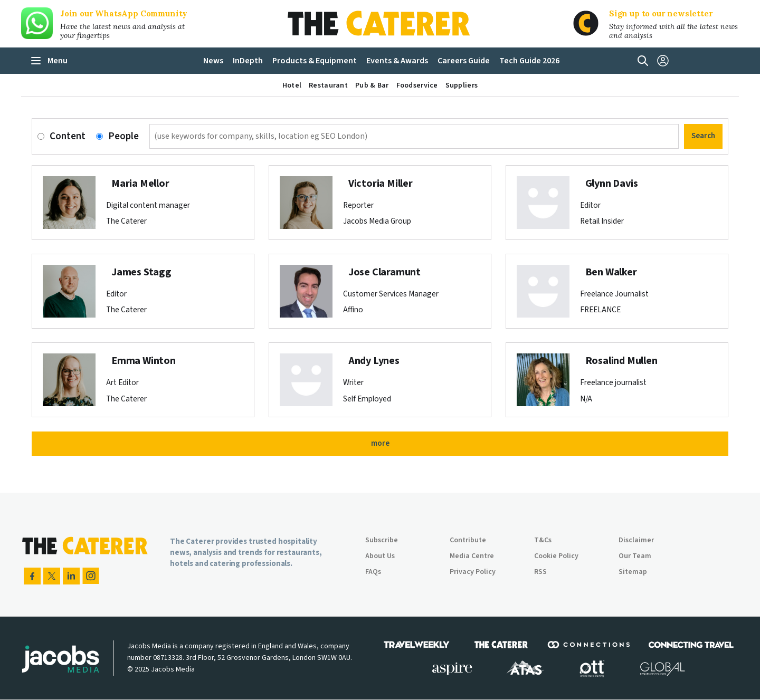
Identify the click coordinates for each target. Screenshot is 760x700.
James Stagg (141, 272)
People (123, 136)
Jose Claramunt (384, 272)
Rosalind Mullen (621, 361)
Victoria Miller (381, 184)
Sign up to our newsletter (661, 13)
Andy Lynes (374, 361)
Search (703, 136)
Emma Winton (144, 361)
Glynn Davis (612, 184)
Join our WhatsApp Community (124, 13)
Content (68, 136)
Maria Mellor (140, 184)
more (380, 443)
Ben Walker (611, 272)
